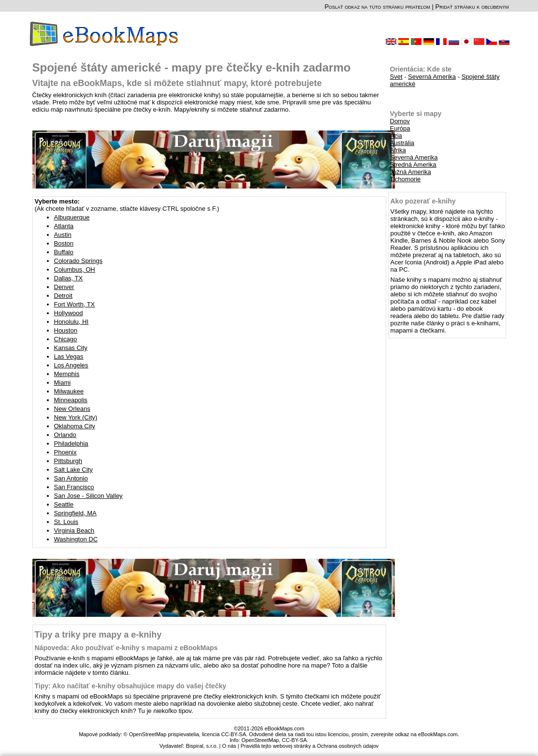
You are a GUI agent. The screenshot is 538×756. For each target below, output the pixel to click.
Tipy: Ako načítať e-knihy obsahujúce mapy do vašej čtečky (131, 686)
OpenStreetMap (261, 740)
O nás (229, 746)
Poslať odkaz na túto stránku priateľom (377, 7)
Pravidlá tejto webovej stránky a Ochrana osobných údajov (310, 746)
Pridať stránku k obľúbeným (472, 7)
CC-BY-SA (294, 740)
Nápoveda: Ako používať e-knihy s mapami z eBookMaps (126, 648)
